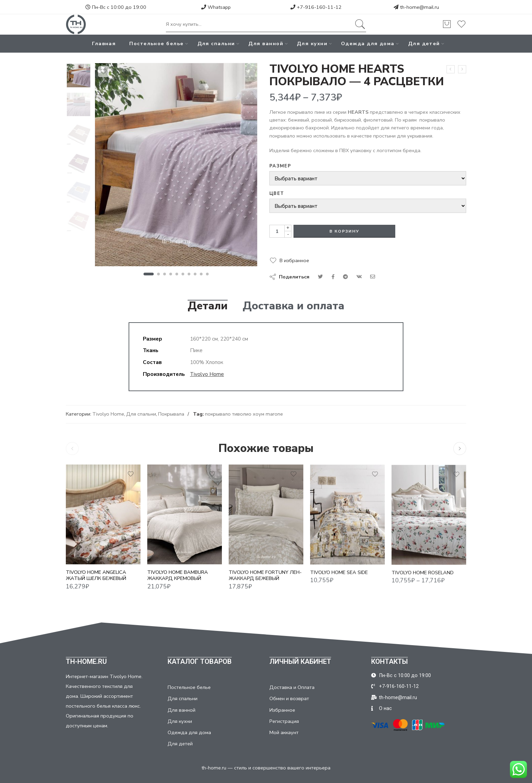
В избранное (294, 260)
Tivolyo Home (207, 374)
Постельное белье (156, 43)
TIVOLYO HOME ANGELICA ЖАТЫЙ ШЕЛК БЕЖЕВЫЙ (96, 581)
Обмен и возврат (289, 698)
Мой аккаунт (284, 732)
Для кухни (312, 43)
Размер (280, 166)
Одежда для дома (368, 43)
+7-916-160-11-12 (316, 7)
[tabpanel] (176, 166)
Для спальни (216, 43)
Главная (104, 43)
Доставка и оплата (293, 306)
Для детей (424, 43)
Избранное (282, 710)
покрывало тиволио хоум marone (244, 414)
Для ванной (266, 43)
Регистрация (284, 721)
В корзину (344, 231)
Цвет (277, 194)
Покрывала (171, 414)
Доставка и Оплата (292, 687)
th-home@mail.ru (420, 7)
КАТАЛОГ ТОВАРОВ (200, 661)
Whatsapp (216, 7)
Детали (208, 306)
